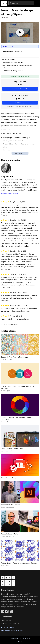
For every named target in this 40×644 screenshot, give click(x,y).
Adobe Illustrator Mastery (10, 505)
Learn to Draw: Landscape (12, 51)
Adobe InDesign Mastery (10, 534)
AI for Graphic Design (9, 478)
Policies (20, 641)
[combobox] (21, 3)
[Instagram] (11, 611)
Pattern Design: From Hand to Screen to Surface (19, 563)
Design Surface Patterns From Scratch (15, 357)
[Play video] (20, 32)
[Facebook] (7, 611)
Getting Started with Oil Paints (12, 449)
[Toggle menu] (37, 3)
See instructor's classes (10, 193)
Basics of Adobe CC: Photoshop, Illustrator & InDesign (17, 387)
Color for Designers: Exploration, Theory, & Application (17, 418)
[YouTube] (3, 611)
